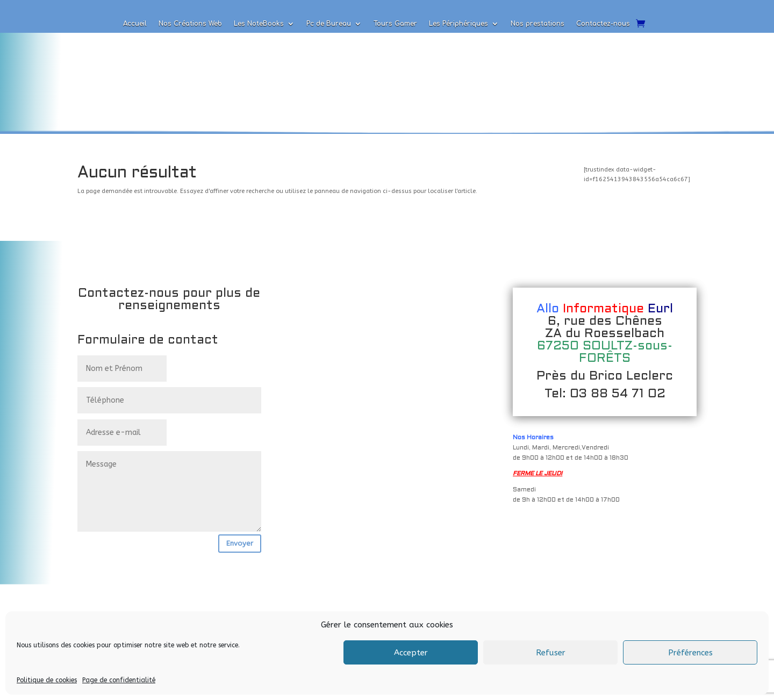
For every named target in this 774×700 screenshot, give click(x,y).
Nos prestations (537, 24)
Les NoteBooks (259, 24)
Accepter (411, 653)
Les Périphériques (458, 24)
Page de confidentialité (119, 680)
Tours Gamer (395, 24)
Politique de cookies (47, 680)
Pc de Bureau (329, 24)
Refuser (551, 653)
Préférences (690, 653)
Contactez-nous (603, 24)
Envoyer (240, 543)
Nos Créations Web (190, 24)
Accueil (135, 24)
